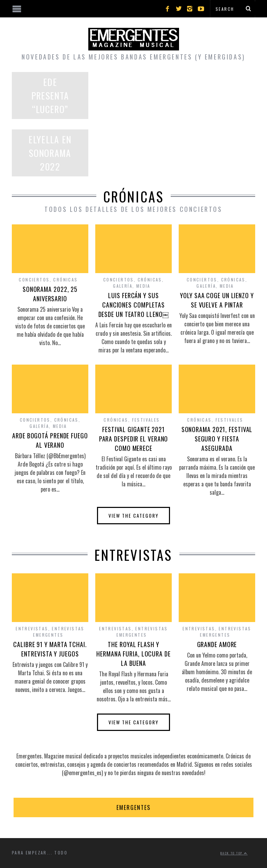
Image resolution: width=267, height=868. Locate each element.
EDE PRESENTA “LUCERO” (50, 95)
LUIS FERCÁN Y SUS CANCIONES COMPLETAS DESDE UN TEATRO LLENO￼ (134, 305)
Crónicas (65, 280)
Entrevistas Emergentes (59, 632)
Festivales (146, 420)
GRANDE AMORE (217, 644)
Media (143, 286)
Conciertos (34, 280)
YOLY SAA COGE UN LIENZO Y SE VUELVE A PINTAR (217, 300)
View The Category (133, 515)
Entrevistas (32, 628)
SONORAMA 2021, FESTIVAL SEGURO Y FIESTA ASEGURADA (217, 439)
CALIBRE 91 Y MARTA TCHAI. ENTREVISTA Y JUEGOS (50, 649)
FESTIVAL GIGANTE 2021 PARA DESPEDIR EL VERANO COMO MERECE (134, 439)
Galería (123, 286)
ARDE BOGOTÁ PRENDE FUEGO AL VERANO (50, 440)
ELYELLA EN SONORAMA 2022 (50, 153)
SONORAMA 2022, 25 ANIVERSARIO (50, 294)
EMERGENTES (133, 807)
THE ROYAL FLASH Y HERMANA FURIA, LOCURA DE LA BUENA (133, 654)
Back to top (234, 853)
